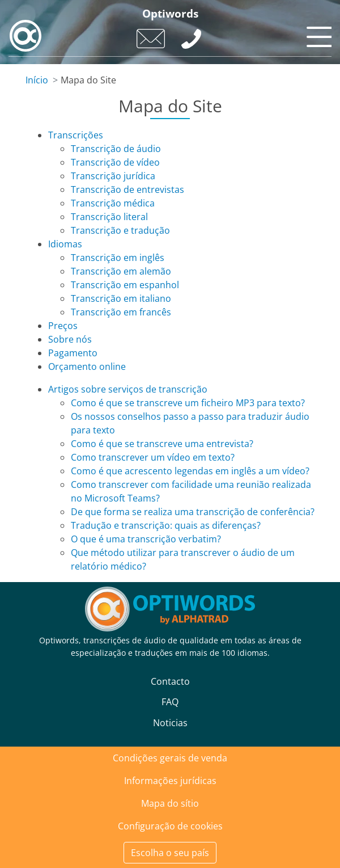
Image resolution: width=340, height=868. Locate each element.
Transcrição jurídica (113, 176)
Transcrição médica (113, 203)
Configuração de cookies (170, 826)
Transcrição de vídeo (115, 162)
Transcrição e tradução (120, 230)
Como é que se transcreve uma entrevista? (162, 444)
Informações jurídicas (170, 781)
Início (37, 80)
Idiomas (65, 244)
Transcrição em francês (121, 312)
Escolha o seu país (170, 853)
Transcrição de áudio (116, 149)
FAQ (170, 702)
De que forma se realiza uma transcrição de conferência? (193, 512)
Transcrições (76, 135)
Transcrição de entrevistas (127, 189)
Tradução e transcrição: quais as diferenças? (166, 525)
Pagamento (73, 353)
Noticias (170, 723)
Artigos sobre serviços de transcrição (128, 389)
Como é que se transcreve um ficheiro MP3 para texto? (188, 403)
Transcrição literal (109, 217)
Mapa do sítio (170, 803)
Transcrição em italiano (121, 298)
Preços (63, 326)
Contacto (170, 681)
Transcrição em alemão (121, 271)
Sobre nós (70, 339)
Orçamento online (87, 366)
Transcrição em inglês (118, 258)
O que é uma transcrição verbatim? (146, 539)
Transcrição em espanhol (125, 285)
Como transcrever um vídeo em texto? (153, 457)
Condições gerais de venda (170, 758)
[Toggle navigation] (317, 34)
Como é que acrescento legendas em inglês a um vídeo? (190, 471)
